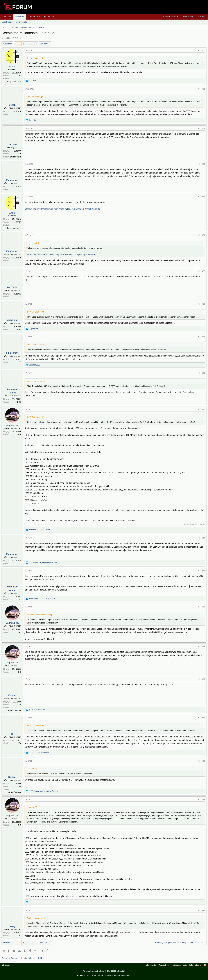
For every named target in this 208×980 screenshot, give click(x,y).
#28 (203, 304)
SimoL (12, 105)
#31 (203, 409)
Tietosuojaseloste (179, 965)
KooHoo (7, 38)
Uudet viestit (7, 22)
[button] (40, 17)
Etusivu (7, 17)
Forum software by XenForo (104, 971)
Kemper (12, 695)
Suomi (6, 965)
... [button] (31, 44)
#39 (203, 799)
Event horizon (16, 157)
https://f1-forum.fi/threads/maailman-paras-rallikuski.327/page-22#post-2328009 (62, 209)
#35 (203, 647)
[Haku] (201, 17)
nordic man (12, 320)
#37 (203, 718)
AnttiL (12, 66)
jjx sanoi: (30, 769)
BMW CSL (12, 287)
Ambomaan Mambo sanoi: (38, 615)
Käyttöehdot (164, 965)
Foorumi (20, 17)
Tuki (191, 965)
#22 (203, 89)
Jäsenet (47, 17)
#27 (203, 271)
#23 (203, 128)
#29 (203, 337)
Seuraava (44, 44)
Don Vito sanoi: (33, 58)
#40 (203, 910)
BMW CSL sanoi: (34, 312)
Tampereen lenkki (14, 82)
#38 (203, 761)
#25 (203, 197)
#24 (203, 164)
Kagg (12, 926)
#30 (203, 373)
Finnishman (12, 180)
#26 (203, 235)
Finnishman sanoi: (35, 918)
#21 (203, 50)
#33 (203, 571)
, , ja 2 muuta (44, 791)
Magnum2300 (12, 425)
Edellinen (8, 44)
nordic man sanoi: (34, 345)
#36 (203, 679)
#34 (203, 607)
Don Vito (12, 144)
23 (36, 44)
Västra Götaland (15, 711)
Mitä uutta (33, 17)
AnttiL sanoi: (32, 243)
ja (38, 709)
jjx (12, 734)
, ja (39, 530)
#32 (203, 538)
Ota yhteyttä (151, 965)
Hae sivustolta (21, 22)
